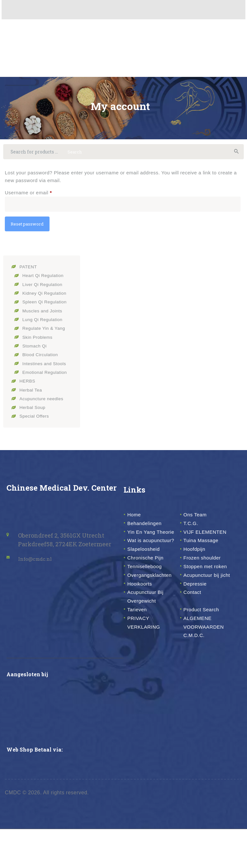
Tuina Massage (204, 553)
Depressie (197, 622)
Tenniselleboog (148, 587)
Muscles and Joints (45, 316)
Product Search (204, 648)
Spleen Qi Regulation (47, 307)
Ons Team (197, 519)
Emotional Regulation (47, 377)
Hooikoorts (142, 622)
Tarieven (139, 648)
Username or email (39, 195)
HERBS (28, 386)
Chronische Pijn (149, 579)
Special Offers (36, 420)
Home (135, 519)
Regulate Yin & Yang (46, 333)
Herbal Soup (34, 412)
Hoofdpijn (196, 570)
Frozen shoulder (206, 579)
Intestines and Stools (47, 368)
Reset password (30, 229)
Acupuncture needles (44, 403)
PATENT (29, 273)
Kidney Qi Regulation (47, 299)
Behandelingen (148, 527)
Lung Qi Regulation (45, 325)
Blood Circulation (42, 360)
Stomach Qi (36, 351)
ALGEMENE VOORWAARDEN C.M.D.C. (207, 665)
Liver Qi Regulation (45, 290)
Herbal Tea (32, 394)
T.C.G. (192, 527)
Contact (194, 631)
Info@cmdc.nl (38, 563)
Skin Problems (39, 342)
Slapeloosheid (147, 570)
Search (235, 153)
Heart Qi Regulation (45, 281)
